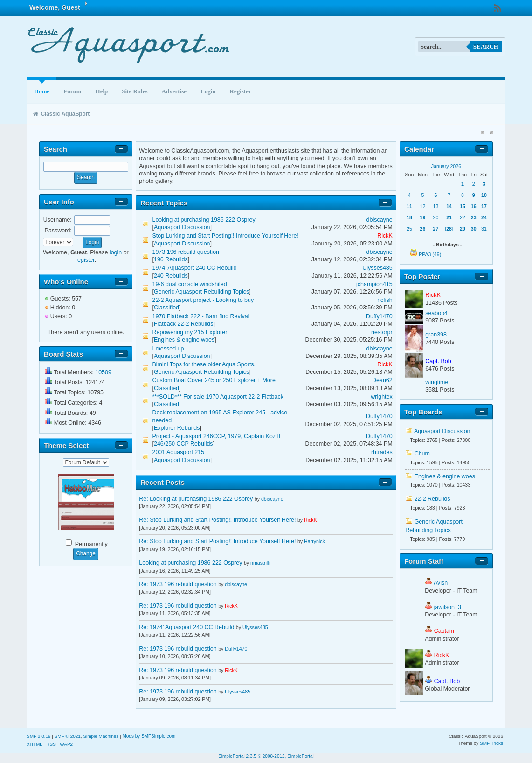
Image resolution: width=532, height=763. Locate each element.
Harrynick (314, 541)
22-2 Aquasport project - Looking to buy (203, 300)
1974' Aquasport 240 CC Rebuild (195, 268)
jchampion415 (374, 284)
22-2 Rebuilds (432, 499)
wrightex (381, 397)
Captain (444, 631)
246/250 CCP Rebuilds (183, 444)
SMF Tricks (491, 743)
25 (409, 229)
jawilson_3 (448, 607)
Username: (58, 220)
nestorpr (382, 332)
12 (423, 206)
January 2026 (446, 166)
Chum (422, 454)
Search (486, 46)
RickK (385, 236)
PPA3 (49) (430, 254)
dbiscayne (380, 220)
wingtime (437, 382)
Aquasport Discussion (182, 227)
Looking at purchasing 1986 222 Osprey (204, 220)
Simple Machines (101, 736)
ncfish (385, 300)
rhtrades (382, 452)
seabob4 (436, 313)
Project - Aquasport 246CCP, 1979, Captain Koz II (217, 436)
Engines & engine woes (184, 340)
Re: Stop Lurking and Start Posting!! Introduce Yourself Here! (217, 520)
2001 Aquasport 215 (179, 452)
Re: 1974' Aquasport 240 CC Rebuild (187, 627)
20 (436, 217)
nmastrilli (260, 563)
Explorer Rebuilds (177, 428)
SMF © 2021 (68, 736)
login (116, 252)
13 (436, 206)
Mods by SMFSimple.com (149, 736)
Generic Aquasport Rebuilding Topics (201, 292)
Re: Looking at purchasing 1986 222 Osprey (196, 499)
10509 (103, 372)
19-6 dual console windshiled (190, 284)
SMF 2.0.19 (39, 736)
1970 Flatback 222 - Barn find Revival (201, 316)
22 (463, 217)
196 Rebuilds (171, 259)
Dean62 (382, 380)
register (85, 260)
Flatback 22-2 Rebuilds (184, 324)
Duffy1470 (379, 316)
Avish (441, 583)
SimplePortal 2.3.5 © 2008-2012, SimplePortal (266, 756)
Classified (166, 308)
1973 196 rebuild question (186, 252)
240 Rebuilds (171, 276)
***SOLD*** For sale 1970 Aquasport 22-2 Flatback (218, 397)
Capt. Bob (438, 361)
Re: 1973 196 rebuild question (178, 584)
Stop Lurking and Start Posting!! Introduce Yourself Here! (225, 236)
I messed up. (169, 349)
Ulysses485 (377, 268)
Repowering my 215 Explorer (190, 332)
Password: (58, 231)
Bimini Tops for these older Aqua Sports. (204, 364)
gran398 (436, 335)
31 (484, 229)
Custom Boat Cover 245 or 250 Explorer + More (214, 380)
